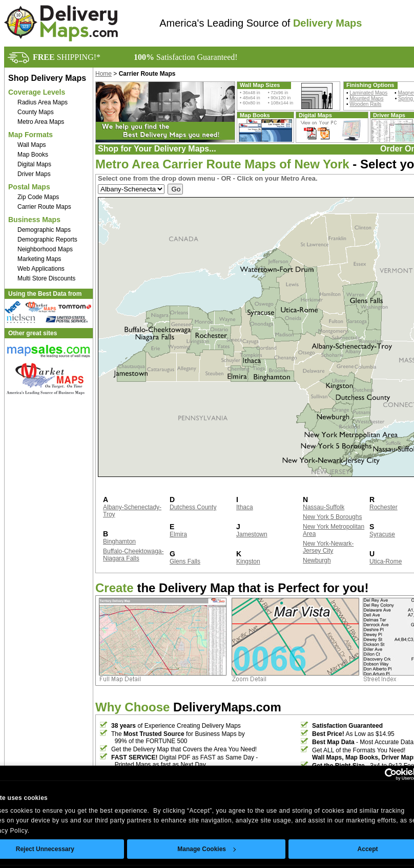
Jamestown (252, 534)
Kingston (248, 561)
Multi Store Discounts (46, 278)
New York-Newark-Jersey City (328, 547)
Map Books (33, 155)
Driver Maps (34, 174)
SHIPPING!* (67, 57)
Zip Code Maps (38, 197)
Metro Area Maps (41, 122)
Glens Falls (185, 561)
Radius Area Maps (43, 102)
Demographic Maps (44, 230)
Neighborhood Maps (45, 249)
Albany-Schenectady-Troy (132, 511)
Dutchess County (193, 507)
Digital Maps (34, 164)
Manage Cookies (206, 849)
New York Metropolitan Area (334, 530)
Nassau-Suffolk (324, 507)
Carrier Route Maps (44, 207)
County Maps (36, 112)
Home (103, 74)
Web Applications (41, 269)
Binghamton (119, 541)
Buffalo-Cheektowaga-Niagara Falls (133, 555)
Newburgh (317, 560)
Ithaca (245, 507)
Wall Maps (32, 145)
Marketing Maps (39, 259)
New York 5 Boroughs (332, 517)
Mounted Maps (366, 99)
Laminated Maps (368, 93)
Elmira (178, 534)
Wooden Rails (365, 104)
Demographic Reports (47, 240)
